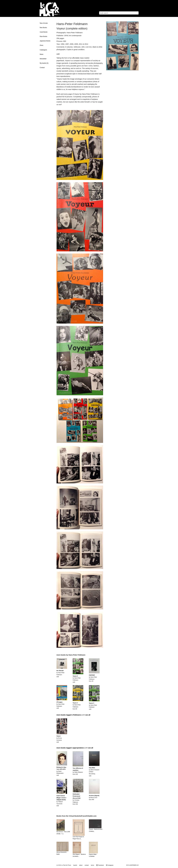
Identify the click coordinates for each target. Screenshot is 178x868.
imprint (75, 865)
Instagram (110, 865)
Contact (42, 68)
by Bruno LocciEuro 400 (94, 798)
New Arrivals (44, 23)
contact (87, 865)
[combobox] (119, 13)
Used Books (44, 32)
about (81, 865)
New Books (43, 28)
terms (93, 865)
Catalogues (43, 50)
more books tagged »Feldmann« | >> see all (73, 715)
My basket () (44, 63)
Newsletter (43, 59)
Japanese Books (45, 41)
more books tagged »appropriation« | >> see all (75, 748)
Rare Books (43, 36)
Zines (41, 45)
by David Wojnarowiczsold (61, 771)
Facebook (100, 865)
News (42, 54)
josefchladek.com (134, 865)
